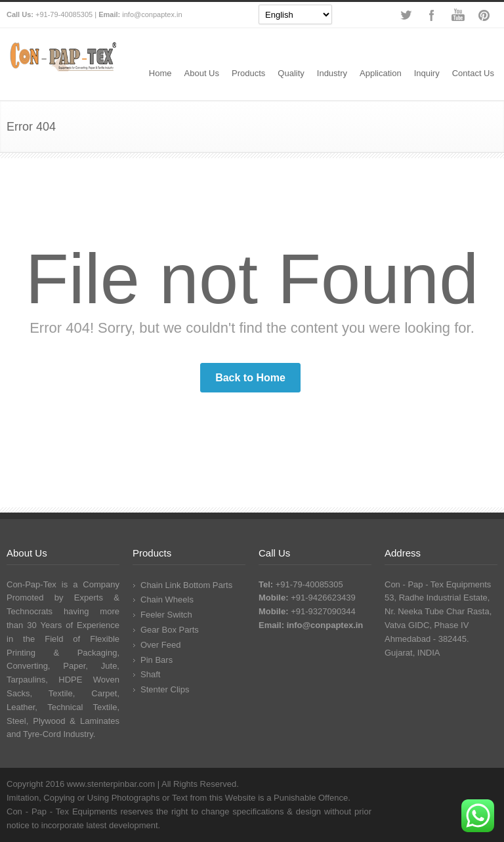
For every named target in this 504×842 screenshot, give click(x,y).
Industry (332, 73)
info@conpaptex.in (152, 14)
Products (248, 73)
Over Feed (160, 645)
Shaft (150, 674)
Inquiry (427, 73)
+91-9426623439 (323, 598)
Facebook (432, 15)
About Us (202, 73)
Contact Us (473, 73)
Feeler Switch (166, 615)
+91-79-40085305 (64, 14)
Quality (291, 73)
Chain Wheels (167, 600)
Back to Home (250, 378)
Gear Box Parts (170, 630)
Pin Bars (157, 660)
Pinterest (484, 15)
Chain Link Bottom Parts (186, 585)
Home (160, 73)
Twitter (406, 15)
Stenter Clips (165, 689)
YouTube (458, 15)
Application (381, 73)
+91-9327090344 (323, 611)
